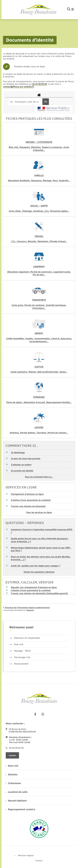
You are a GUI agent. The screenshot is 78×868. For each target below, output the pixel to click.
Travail (39, 236)
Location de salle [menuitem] (17, 792)
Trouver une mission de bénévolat (28, 506)
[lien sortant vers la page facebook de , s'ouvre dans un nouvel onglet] (35, 714)
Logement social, (62, 272)
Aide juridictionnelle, (48, 372)
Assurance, (66, 339)
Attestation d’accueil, (35, 402)
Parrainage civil (20, 657)
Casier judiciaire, (19, 372)
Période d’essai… (58, 241)
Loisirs (39, 427)
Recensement (19, 664)
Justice (39, 367)
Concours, (22, 241)
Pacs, (56, 181)
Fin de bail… (39, 275)
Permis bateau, (28, 433)
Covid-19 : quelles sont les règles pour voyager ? (36, 566)
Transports (39, 300)
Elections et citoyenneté (25, 638)
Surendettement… (39, 342)
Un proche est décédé (22, 471)
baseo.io (30, 610)
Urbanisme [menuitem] (13, 783)
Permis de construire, (42, 272)
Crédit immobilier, (16, 339)
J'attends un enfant (21, 465)
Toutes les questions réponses (39, 572)
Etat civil (16, 644)
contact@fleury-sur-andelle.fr (19, 87)
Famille (39, 175)
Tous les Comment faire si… (39, 477)
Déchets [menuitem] (12, 775)
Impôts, (30, 339)
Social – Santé (39, 206)
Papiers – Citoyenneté (39, 142)
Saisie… (63, 372)
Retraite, (33, 241)
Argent (39, 333)
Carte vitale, (15, 211)
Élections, (37, 147)
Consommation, (43, 339)
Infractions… (39, 308)
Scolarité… (64, 181)
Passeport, (25, 147)
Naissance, (37, 181)
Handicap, (39, 211)
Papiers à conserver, (53, 147)
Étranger (39, 397)
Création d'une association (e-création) (31, 500)
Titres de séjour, (15, 402)
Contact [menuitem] (39, 861)
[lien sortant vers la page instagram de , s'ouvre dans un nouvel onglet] (43, 714)
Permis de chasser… (58, 433)
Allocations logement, (19, 272)
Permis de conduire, (35, 305)
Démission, (43, 241)
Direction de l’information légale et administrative (27, 608)
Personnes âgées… (60, 211)
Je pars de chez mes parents (26, 459)
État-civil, (14, 147)
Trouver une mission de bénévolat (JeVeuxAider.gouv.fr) (39, 593)
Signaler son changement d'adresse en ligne (34, 587)
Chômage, (27, 211)
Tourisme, (42, 433)
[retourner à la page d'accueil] (38, 9)
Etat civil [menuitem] (12, 766)
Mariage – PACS (20, 651)
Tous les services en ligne (39, 512)
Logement (39, 267)
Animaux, (15, 433)
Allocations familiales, (19, 181)
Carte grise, (18, 305)
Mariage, (48, 181)
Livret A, (56, 339)
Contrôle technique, (56, 305)
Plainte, (33, 372)
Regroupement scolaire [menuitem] (20, 809)
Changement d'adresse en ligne (27, 494)
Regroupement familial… (59, 402)
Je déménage (18, 453)
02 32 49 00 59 (40, 84)
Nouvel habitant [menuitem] (16, 801)
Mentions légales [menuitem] (26, 855)
